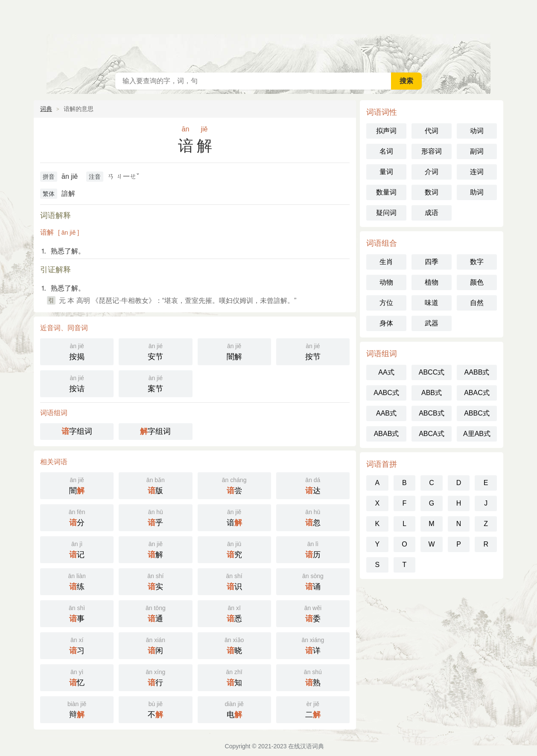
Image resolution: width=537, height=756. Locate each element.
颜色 (477, 282)
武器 (432, 323)
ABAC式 (477, 393)
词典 (46, 109)
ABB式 (432, 393)
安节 (155, 351)
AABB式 (477, 372)
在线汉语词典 (268, 34)
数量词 (386, 192)
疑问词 (386, 213)
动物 (386, 282)
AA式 (386, 372)
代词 (432, 131)
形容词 (432, 151)
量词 (386, 172)
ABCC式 (432, 372)
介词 (432, 172)
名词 (386, 151)
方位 (386, 303)
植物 (432, 282)
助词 (477, 192)
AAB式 (386, 413)
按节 (313, 351)
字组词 (77, 431)
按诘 (77, 383)
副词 (477, 151)
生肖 (386, 262)
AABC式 (386, 393)
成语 (432, 213)
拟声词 (386, 131)
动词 (477, 131)
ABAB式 (387, 434)
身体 (386, 323)
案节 (155, 383)
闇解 (234, 351)
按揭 (77, 351)
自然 (477, 303)
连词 (477, 172)
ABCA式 (432, 434)
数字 (477, 262)
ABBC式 (477, 413)
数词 (432, 192)
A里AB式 (477, 434)
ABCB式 (432, 413)
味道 (432, 303)
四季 (432, 262)
